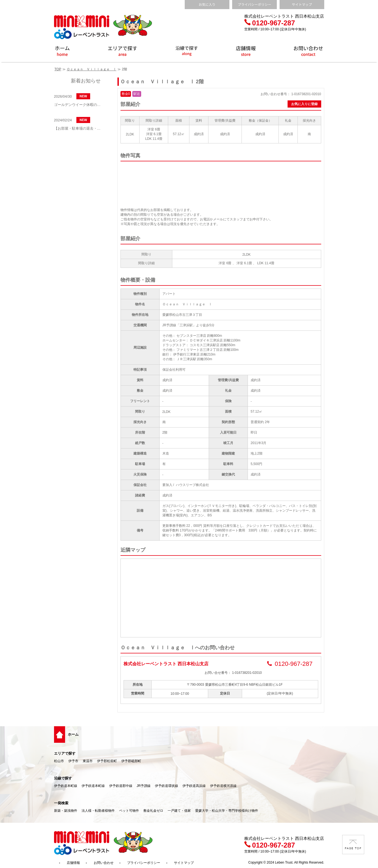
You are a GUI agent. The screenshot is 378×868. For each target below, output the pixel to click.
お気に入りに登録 (304, 104)
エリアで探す (65, 753)
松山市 (59, 761)
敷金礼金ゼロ (153, 811)
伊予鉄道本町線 (66, 786)
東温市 (88, 761)
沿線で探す (63, 778)
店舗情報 (73, 863)
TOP (58, 69)
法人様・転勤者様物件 (98, 811)
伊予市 (73, 761)
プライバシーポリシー (144, 863)
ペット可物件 (129, 811)
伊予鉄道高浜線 (194, 786)
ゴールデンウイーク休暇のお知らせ (79, 105)
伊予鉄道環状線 (167, 786)
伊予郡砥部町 (131, 761)
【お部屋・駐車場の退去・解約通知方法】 (79, 128)
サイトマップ (184, 863)
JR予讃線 (144, 786)
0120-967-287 (270, 23)
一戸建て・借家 (179, 811)
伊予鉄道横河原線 (223, 786)
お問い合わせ (104, 863)
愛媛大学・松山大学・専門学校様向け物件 (227, 811)
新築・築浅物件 (66, 811)
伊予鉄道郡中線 (121, 786)
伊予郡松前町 (107, 761)
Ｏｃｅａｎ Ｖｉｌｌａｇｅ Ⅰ (92, 69)
